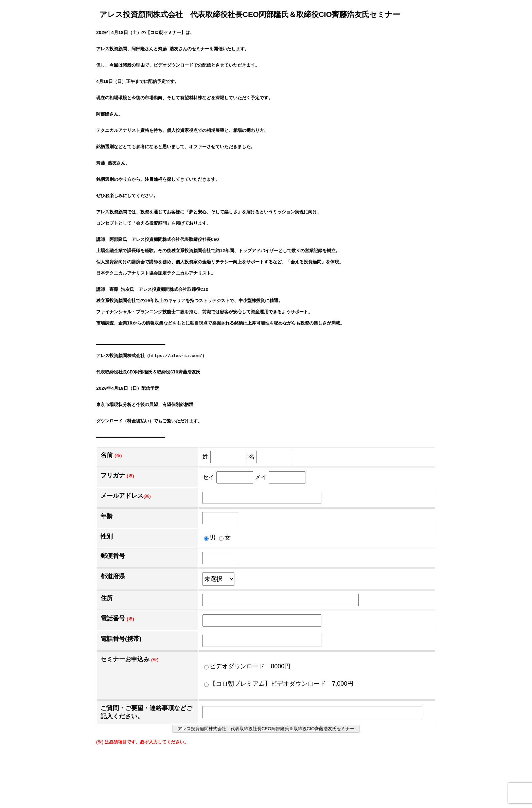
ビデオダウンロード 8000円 (247, 723)
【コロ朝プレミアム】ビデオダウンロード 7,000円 (279, 740)
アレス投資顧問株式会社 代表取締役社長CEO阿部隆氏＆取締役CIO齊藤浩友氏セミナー (268, 785)
